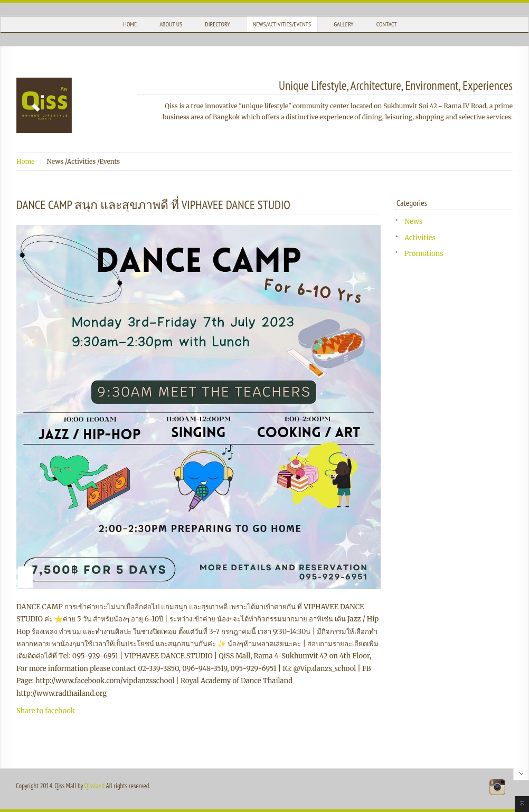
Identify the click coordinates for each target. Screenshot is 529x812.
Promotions (424, 254)
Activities (420, 238)
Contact (387, 24)
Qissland (95, 786)
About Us (171, 24)
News (413, 221)
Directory (217, 24)
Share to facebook (46, 711)
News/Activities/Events (282, 24)
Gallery (343, 24)
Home (130, 24)
